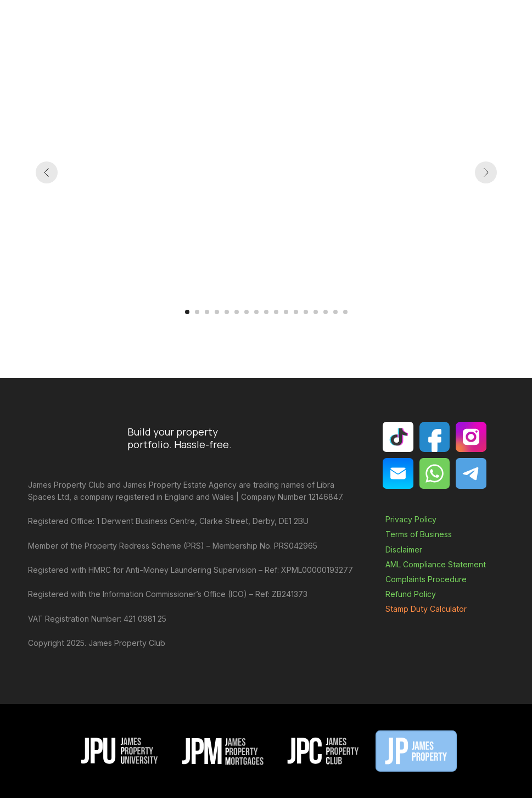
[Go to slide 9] (266, 312)
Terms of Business (419, 534)
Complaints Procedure (426, 579)
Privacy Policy (411, 519)
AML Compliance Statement (436, 564)
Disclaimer (404, 549)
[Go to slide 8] (256, 312)
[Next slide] (486, 172)
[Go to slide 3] (207, 312)
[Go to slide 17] (345, 312)
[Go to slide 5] (227, 312)
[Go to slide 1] (187, 312)
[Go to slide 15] (326, 312)
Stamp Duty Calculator (426, 609)
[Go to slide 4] (217, 312)
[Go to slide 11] (286, 312)
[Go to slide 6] (237, 312)
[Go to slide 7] (247, 312)
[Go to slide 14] (316, 312)
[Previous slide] (47, 172)
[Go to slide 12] (296, 312)
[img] (398, 473)
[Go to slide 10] (276, 312)
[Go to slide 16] (335, 312)
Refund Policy (411, 594)
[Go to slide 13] (306, 312)
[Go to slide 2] (197, 312)
